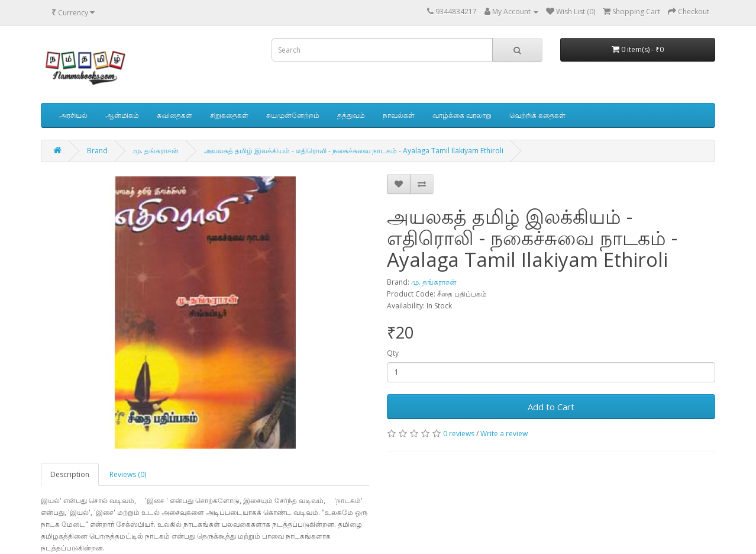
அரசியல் (73, 115)
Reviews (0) (128, 474)
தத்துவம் (351, 115)
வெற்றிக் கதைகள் (537, 115)
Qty (393, 353)
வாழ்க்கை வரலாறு (462, 115)
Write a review (504, 434)
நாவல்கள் (399, 115)
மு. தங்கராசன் (156, 151)
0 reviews (459, 434)
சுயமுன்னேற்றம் (293, 115)
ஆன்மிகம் (122, 115)
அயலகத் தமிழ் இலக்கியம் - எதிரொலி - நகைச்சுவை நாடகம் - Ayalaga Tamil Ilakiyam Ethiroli (354, 151)
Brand (97, 151)
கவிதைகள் (175, 115)
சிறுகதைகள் (229, 115)
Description (70, 474)
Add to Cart (551, 407)
